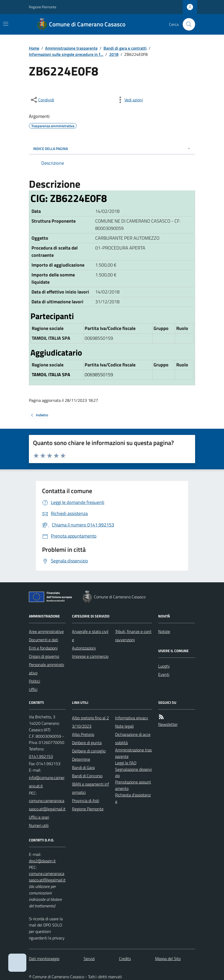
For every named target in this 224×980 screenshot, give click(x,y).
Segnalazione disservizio (133, 772)
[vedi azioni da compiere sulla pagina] (130, 100)
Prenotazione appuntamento (133, 785)
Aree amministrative (46, 631)
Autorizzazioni (84, 648)
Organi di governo (44, 656)
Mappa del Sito (168, 959)
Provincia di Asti (86, 801)
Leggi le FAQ (126, 763)
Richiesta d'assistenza (133, 798)
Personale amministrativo (47, 669)
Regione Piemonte (43, 7)
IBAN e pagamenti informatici (90, 788)
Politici (34, 681)
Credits (125, 959)
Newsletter (168, 724)
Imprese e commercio (90, 656)
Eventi (164, 674)
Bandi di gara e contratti (125, 48)
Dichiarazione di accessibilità (133, 738)
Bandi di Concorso (87, 776)
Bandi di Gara (83, 767)
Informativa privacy (132, 718)
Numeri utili (39, 825)
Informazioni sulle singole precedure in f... (66, 54)
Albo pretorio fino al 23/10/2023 (90, 722)
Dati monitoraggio (44, 959)
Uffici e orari (39, 817)
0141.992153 (41, 756)
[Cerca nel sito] (187, 24)
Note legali (124, 726)
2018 (114, 54)
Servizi (89, 959)
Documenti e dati (43, 640)
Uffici (33, 689)
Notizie (164, 631)
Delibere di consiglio (89, 751)
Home (34, 48)
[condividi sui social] (42, 100)
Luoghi (164, 666)
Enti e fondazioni (43, 648)
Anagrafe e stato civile (90, 636)
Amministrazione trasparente (71, 48)
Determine (81, 759)
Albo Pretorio (83, 734)
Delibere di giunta (87, 743)
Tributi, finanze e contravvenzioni (133, 636)
